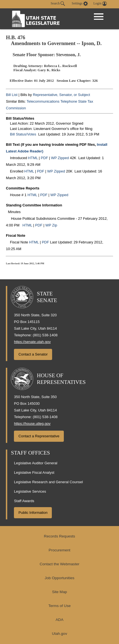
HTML (33, 158)
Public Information (33, 513)
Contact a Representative (39, 436)
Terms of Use (59, 606)
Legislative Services (30, 491)
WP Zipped (60, 158)
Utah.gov (59, 634)
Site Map (60, 592)
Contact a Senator (33, 354)
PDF (44, 158)
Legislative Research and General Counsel (48, 482)
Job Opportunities (59, 578)
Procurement (60, 550)
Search (58, 4)
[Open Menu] (99, 17)
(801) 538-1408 (45, 335)
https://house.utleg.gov (32, 424)
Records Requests (60, 536)
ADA (60, 620)
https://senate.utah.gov (32, 342)
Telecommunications (43, 101)
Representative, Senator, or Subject (61, 95)
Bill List (12, 95)
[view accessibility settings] (80, 4)
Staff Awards (24, 501)
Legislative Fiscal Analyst (34, 472)
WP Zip (51, 225)
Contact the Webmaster (59, 564)
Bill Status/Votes (23, 134)
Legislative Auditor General (36, 463)
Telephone (69, 101)
